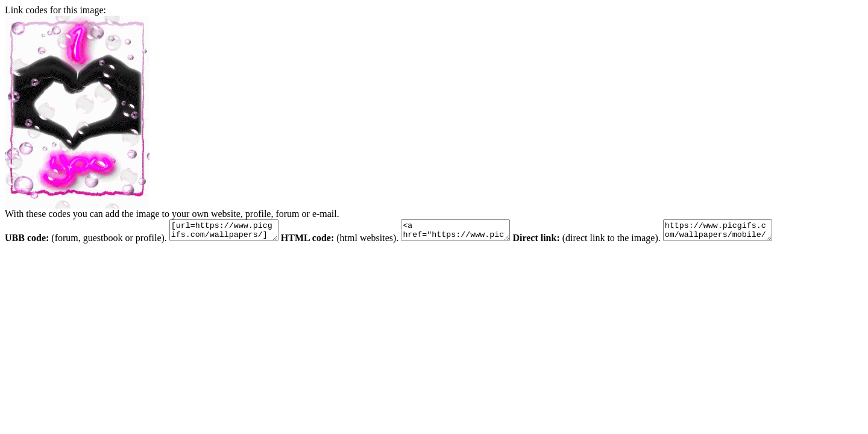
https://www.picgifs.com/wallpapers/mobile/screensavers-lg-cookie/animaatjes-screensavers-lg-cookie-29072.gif (748, 232)
